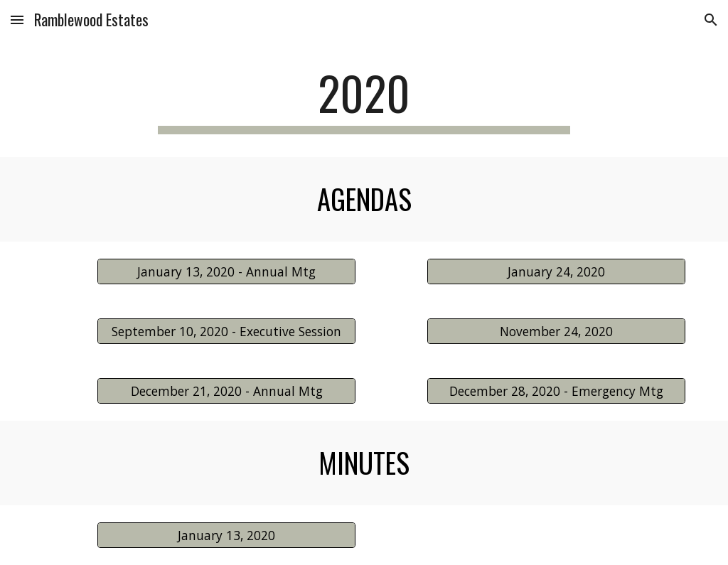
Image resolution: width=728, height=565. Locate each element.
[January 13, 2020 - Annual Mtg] (226, 271)
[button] (17, 20)
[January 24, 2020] (556, 271)
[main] (364, 100)
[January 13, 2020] (226, 535)
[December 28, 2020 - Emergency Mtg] (556, 391)
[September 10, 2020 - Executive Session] (226, 331)
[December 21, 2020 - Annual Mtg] (226, 391)
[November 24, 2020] (556, 331)
